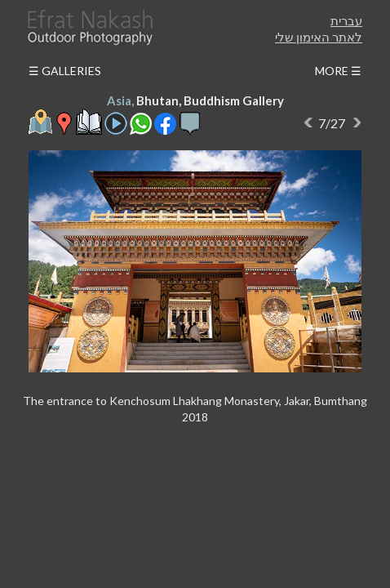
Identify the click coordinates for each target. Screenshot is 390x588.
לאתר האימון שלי (319, 37)
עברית (346, 20)
